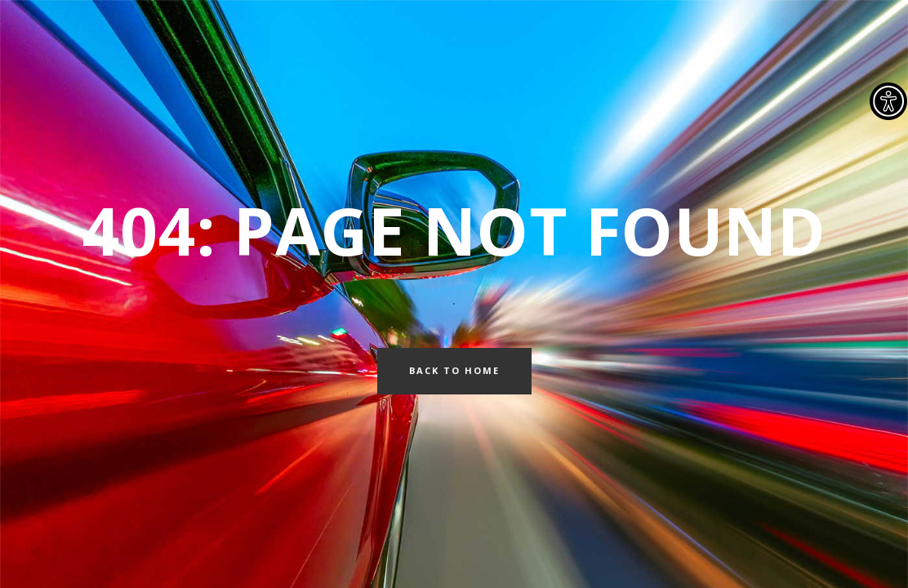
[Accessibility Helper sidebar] (888, 101)
